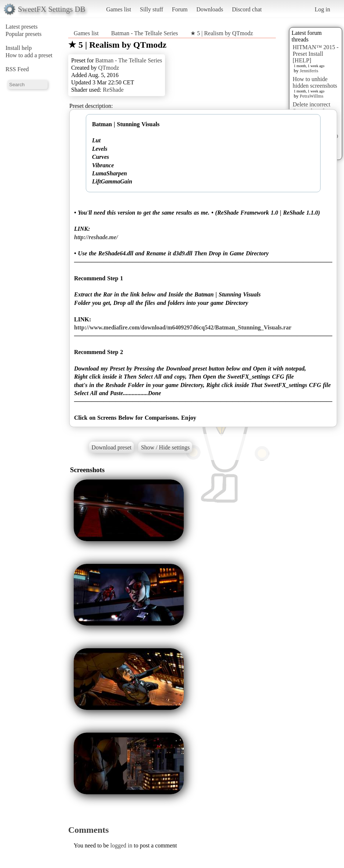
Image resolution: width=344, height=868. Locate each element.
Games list (119, 9)
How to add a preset (29, 55)
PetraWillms (311, 96)
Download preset (112, 447)
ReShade (113, 90)
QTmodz (109, 68)
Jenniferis (309, 71)
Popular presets (23, 34)
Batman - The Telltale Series (144, 33)
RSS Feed (17, 69)
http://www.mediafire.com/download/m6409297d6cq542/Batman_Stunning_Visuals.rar (183, 327)
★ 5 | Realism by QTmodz (222, 33)
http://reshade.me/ (96, 237)
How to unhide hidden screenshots (315, 82)
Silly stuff (152, 9)
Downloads (210, 9)
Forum (180, 9)
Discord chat (247, 9)
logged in (121, 845)
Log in (322, 9)
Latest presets (22, 27)
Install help (19, 48)
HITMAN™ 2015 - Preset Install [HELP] (316, 54)
